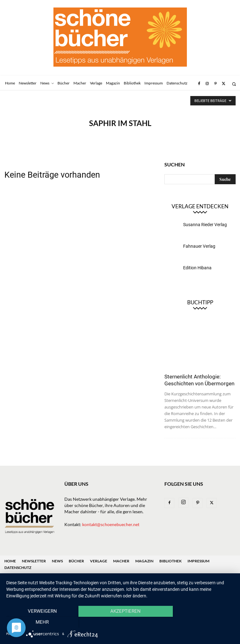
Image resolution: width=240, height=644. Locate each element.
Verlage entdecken (200, 206)
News (57, 561)
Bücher (76, 561)
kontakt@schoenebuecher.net (111, 524)
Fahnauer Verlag (199, 246)
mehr (200, 622)
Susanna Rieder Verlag (205, 225)
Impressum (198, 561)
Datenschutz (18, 568)
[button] (234, 84)
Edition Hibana (197, 268)
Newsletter (34, 561)
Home (10, 561)
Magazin (144, 561)
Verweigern (40, 622)
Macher (121, 561)
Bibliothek (170, 561)
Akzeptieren (120, 622)
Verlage (99, 561)
